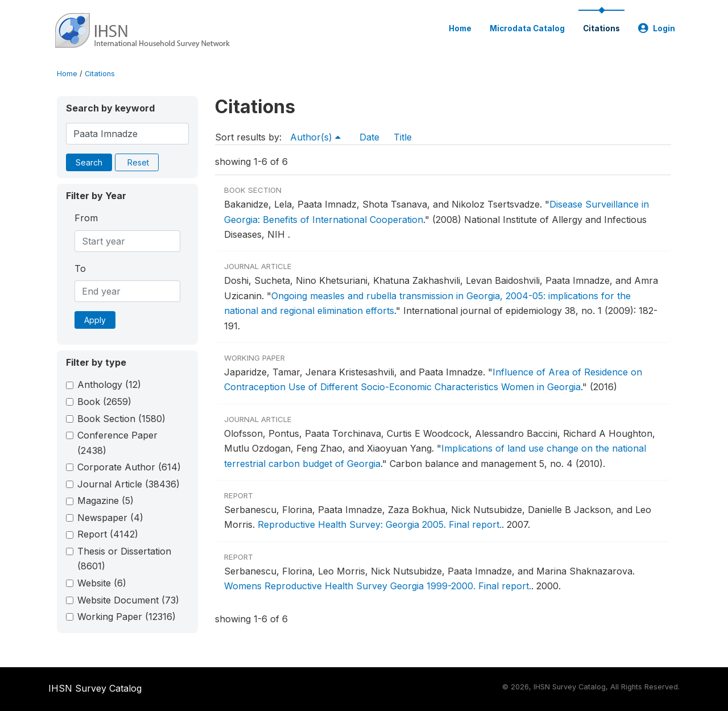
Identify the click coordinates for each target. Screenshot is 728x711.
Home (460, 28)
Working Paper (127, 617)
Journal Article (129, 484)
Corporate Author (129, 467)
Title (403, 137)
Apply (95, 320)
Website (102, 583)
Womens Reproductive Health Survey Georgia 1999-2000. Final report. (378, 586)
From (86, 218)
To (80, 268)
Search (89, 162)
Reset (138, 162)
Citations (601, 28)
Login (657, 28)
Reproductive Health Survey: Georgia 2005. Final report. (380, 524)
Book (104, 402)
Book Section (121, 419)
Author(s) (315, 137)
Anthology (109, 385)
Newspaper (110, 518)
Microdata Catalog (527, 28)
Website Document (128, 600)
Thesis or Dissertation (124, 559)
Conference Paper (117, 443)
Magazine (106, 501)
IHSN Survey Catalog (95, 688)
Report (108, 534)
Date (369, 137)
